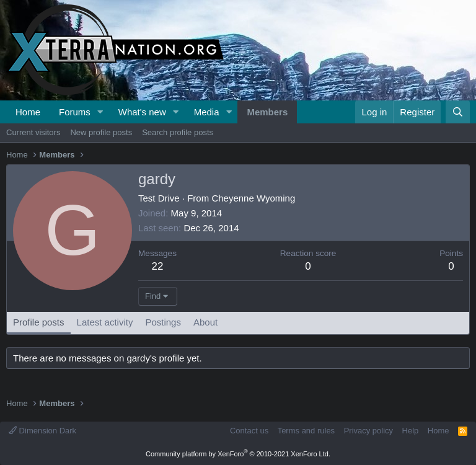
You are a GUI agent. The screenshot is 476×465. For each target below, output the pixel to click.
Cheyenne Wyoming (253, 198)
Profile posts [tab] (39, 322)
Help (411, 431)
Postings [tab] (163, 322)
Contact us (249, 431)
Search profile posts (178, 132)
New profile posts (101, 132)
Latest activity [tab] (105, 322)
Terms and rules (306, 431)
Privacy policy (368, 431)
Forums (75, 112)
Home (28, 112)
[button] (100, 112)
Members (267, 112)
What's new (142, 112)
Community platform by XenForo (238, 454)
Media (207, 112)
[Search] (458, 112)
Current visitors (33, 132)
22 (158, 266)
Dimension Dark (42, 431)
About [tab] (205, 322)
